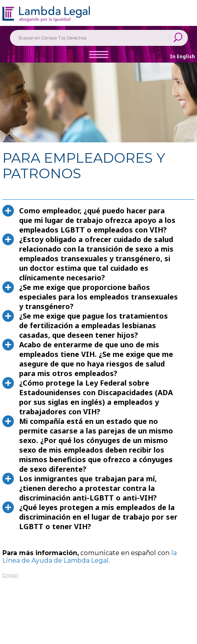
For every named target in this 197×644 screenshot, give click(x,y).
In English (182, 56)
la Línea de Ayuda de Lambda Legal (90, 557)
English (11, 575)
